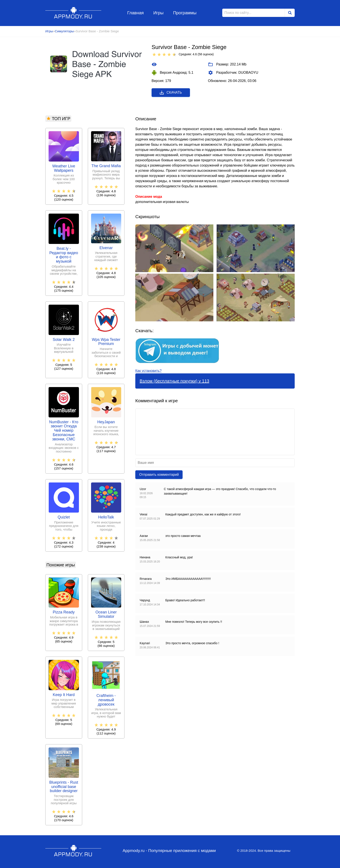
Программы (185, 13)
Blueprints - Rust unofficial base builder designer (64, 787)
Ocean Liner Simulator (106, 614)
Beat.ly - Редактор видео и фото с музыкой (64, 255)
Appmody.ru (73, 13)
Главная (136, 13)
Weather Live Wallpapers (64, 168)
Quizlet (64, 517)
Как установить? (148, 371)
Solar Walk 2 (64, 340)
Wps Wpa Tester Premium (106, 342)
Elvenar (106, 248)
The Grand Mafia (106, 166)
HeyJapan (106, 422)
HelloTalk (106, 517)
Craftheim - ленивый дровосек (106, 700)
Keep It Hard (64, 695)
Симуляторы (64, 31)
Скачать (171, 93)
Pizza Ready (64, 612)
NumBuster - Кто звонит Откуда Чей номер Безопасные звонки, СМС (64, 431)
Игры (158, 13)
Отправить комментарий (159, 475)
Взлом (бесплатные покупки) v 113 (174, 381)
